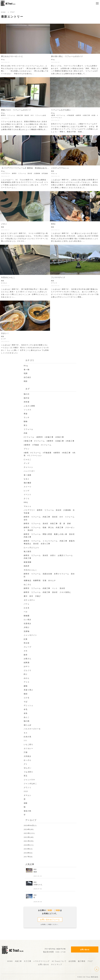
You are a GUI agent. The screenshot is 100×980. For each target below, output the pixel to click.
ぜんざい (28, 768)
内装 (26, 433)
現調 (26, 373)
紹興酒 (27, 663)
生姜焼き (28, 624)
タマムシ (28, 795)
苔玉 (26, 776)
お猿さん (28, 659)
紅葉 (26, 639)
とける (27, 698)
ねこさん (28, 584)
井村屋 (27, 402)
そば (26, 702)
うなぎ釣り (28, 772)
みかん (27, 678)
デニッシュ (28, 705)
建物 (26, 686)
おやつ (27, 666)
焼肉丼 (27, 566)
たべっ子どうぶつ (31, 548)
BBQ (26, 502)
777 (25, 741)
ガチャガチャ (29, 600)
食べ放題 (28, 475)
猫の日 (27, 394)
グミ (26, 764)
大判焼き (28, 756)
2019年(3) (28, 849)
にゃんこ (28, 459)
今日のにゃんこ (30, 570)
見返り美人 (28, 690)
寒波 (26, 414)
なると (27, 479)
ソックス (28, 410)
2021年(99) (29, 841)
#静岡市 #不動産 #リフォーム (39, 445)
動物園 (27, 616)
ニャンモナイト (30, 635)
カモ (26, 651)
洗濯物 (27, 631)
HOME (4, 12)
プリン (27, 449)
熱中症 (27, 398)
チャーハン (28, 467)
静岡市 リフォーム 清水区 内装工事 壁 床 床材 (47, 524)
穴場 (26, 752)
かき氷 (27, 608)
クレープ (28, 647)
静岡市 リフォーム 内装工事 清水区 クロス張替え (47, 592)
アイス (27, 682)
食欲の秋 (28, 811)
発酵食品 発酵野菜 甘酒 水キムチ (40, 581)
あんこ (27, 717)
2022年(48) (29, 837)
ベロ (26, 612)
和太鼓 (27, 643)
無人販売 (28, 551)
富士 (26, 425)
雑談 (26, 381)
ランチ (27, 418)
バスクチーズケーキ (32, 729)
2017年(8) (28, 857)
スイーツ (28, 487)
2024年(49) (29, 829)
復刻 (26, 694)
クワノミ (28, 788)
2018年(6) (28, 853)
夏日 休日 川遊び (32, 596)
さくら (27, 498)
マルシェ (28, 506)
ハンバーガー (29, 471)
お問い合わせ (85, 947)
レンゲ (27, 491)
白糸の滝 (28, 737)
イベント (28, 495)
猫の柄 (27, 721)
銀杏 (26, 655)
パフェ (27, 604)
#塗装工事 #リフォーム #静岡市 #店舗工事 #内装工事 (49, 441)
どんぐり (28, 670)
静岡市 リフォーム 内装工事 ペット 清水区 (45, 588)
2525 (26, 791)
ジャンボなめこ (30, 784)
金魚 (26, 713)
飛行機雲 (28, 483)
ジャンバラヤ (29, 780)
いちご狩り (28, 745)
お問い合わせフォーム (50, 920)
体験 (26, 803)
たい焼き (28, 620)
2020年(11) (29, 845)
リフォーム (28, 429)
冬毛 (26, 709)
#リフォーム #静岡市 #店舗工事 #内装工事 (44, 437)
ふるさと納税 (29, 406)
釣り (26, 674)
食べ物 (27, 370)
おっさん (28, 760)
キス (26, 733)
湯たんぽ (28, 725)
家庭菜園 (28, 562)
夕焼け (27, 627)
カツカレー (28, 748)
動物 (26, 421)
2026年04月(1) (30, 825)
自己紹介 (28, 377)
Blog (26, 366)
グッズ (27, 463)
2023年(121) (29, 833)
